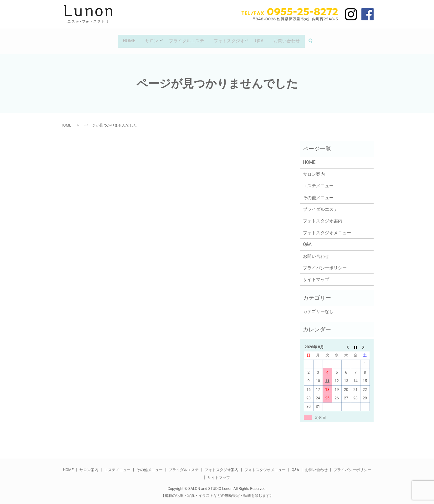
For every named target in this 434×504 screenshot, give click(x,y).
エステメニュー (318, 183)
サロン (149, 39)
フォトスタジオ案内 (323, 218)
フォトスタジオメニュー (327, 230)
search (318, 39)
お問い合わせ (291, 39)
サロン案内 (314, 171)
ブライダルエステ (186, 39)
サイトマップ (316, 276)
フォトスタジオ (230, 39)
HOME (125, 39)
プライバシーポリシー (325, 265)
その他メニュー (318, 194)
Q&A (262, 39)
